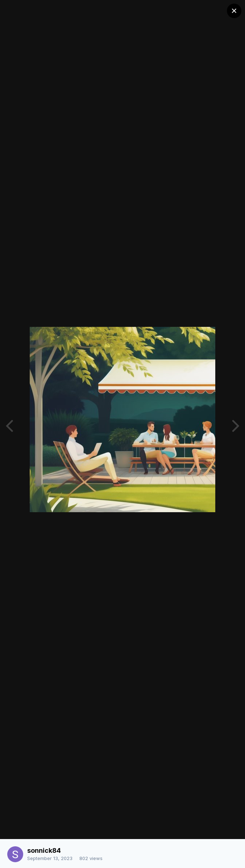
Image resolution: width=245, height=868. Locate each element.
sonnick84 (44, 850)
